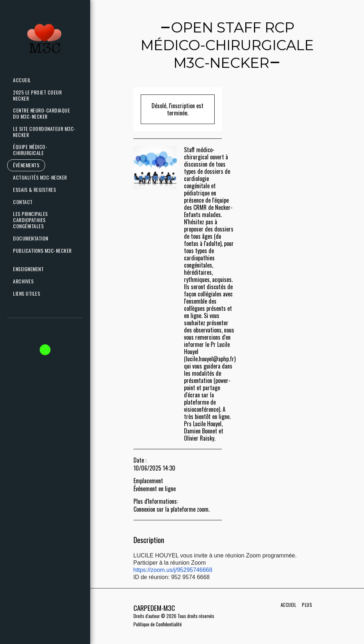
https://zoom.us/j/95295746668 (173, 570)
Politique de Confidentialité (158, 624)
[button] (43, 178)
